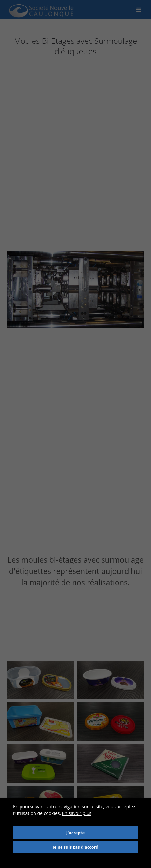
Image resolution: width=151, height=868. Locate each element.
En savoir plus (77, 813)
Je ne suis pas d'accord (75, 847)
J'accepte (75, 833)
